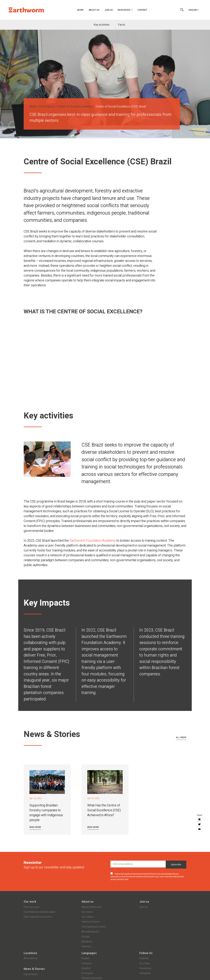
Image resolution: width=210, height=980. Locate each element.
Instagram (145, 973)
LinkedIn (144, 958)
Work (82, 10)
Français (86, 963)
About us (88, 902)
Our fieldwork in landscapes (39, 912)
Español (86, 968)
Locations (30, 953)
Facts (122, 25)
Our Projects (47, 107)
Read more (35, 827)
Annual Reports (90, 932)
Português (87, 973)
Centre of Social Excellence (75, 107)
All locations (31, 958)
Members (87, 942)
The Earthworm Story (94, 927)
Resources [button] (124, 10)
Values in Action (91, 922)
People (86, 937)
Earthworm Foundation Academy (93, 541)
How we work (32, 907)
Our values (88, 917)
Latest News (31, 974)
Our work (30, 902)
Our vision (87, 912)
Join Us (109, 10)
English (193, 10)
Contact (142, 10)
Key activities (102, 25)
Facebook (145, 968)
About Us (94, 10)
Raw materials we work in (38, 917)
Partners (86, 947)
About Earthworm (92, 907)
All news (181, 737)
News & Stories (34, 969)
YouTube (145, 963)
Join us (144, 902)
